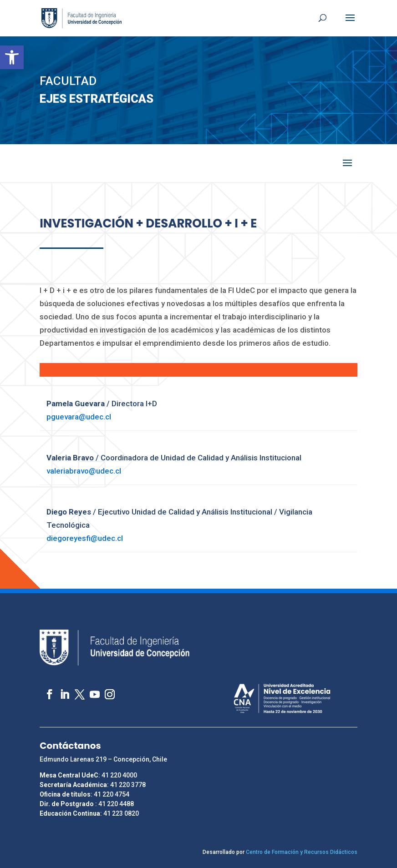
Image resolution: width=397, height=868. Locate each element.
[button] (12, 57)
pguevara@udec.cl (80, 417)
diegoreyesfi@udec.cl (85, 538)
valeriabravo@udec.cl (84, 471)
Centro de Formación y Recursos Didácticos (302, 852)
